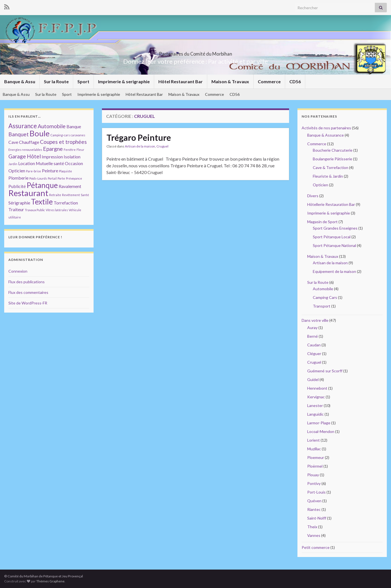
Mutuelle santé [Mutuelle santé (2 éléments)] (50, 163)
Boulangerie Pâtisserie (332, 159)
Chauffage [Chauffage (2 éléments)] (29, 142)
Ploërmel (315, 466)
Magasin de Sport (322, 222)
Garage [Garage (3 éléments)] (17, 156)
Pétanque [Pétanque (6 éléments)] (42, 185)
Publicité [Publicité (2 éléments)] (17, 186)
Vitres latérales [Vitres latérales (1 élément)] (57, 210)
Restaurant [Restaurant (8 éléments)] (28, 193)
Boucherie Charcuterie (333, 150)
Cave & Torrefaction (331, 167)
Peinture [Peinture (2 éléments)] (50, 171)
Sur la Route (56, 81)
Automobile (323, 289)
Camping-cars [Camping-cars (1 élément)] (60, 135)
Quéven (314, 501)
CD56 (295, 81)
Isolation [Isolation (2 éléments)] (72, 157)
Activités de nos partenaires (326, 128)
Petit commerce (316, 547)
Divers (313, 196)
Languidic (315, 414)
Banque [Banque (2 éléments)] (74, 126)
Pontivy (314, 483)
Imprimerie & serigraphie (124, 81)
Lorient (313, 440)
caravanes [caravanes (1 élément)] (78, 135)
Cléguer (314, 353)
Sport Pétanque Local (332, 237)
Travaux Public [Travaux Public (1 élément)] (35, 210)
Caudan (314, 345)
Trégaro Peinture (139, 137)
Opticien (320, 185)
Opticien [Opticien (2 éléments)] (17, 171)
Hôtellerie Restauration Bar (331, 204)
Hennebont (317, 388)
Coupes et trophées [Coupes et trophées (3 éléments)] (63, 142)
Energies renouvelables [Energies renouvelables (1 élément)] (25, 150)
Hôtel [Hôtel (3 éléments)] (34, 156)
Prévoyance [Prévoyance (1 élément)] (74, 178)
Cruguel (162, 146)
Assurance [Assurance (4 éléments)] (23, 126)
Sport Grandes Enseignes (335, 228)
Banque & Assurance (326, 135)
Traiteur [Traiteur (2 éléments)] (16, 209)
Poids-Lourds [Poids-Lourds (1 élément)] (38, 178)
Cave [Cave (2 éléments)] (13, 142)
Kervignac (316, 397)
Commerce (269, 81)
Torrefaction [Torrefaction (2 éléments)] (66, 203)
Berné (313, 336)
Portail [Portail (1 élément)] (52, 178)
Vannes (314, 535)
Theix (312, 527)
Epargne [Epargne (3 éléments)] (53, 149)
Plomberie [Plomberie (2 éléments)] (18, 178)
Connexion (18, 271)
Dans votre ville (315, 320)
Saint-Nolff (317, 518)
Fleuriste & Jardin (328, 176)
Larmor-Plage (319, 423)
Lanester (315, 405)
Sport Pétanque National (334, 245)
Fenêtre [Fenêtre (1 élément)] (70, 150)
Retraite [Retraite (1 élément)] (55, 195)
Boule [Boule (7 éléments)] (40, 133)
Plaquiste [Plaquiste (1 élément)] (65, 171)
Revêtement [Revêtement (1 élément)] (71, 195)
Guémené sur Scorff (325, 371)
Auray (312, 328)
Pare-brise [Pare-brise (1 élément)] (34, 171)
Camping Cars (325, 297)
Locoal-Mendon (321, 431)
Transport (322, 306)
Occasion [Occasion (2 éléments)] (74, 163)
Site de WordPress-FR (28, 303)
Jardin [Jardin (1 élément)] (13, 164)
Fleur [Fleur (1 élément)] (80, 150)
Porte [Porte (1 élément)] (61, 178)
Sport (83, 81)
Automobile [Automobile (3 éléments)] (52, 126)
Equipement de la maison (334, 271)
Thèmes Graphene (50, 581)
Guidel (313, 379)
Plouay (313, 475)
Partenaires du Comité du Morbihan (195, 52)
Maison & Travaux (230, 81)
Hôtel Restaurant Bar (181, 81)
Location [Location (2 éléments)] (27, 163)
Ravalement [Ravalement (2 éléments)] (70, 186)
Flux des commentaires (28, 292)
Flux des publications (27, 282)
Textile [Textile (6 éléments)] (42, 202)
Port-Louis (316, 492)
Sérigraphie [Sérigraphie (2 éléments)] (19, 203)
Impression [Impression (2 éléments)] (52, 157)
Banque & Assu (20, 81)
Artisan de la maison (140, 146)
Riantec (314, 509)
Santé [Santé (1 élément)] (85, 195)
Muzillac (314, 449)
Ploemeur (316, 457)
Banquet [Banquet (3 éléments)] (19, 134)
